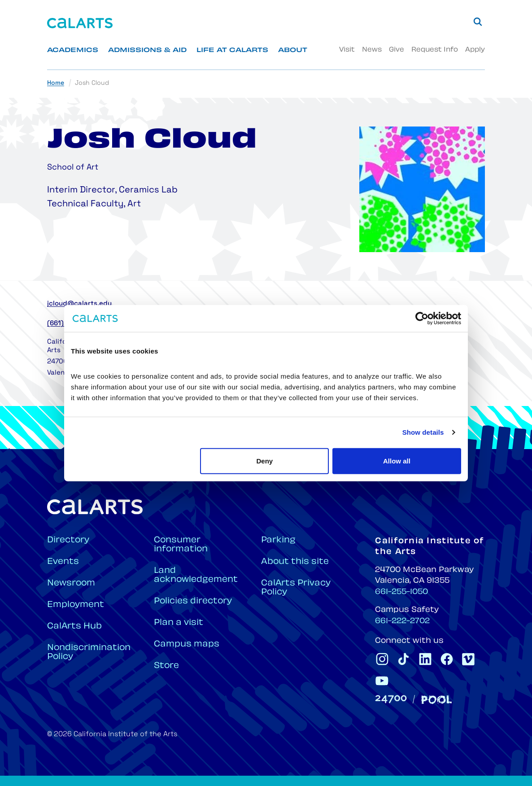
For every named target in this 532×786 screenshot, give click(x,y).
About (293, 50)
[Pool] (436, 700)
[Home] (80, 23)
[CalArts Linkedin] (425, 659)
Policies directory (193, 601)
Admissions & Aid (147, 50)
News (372, 50)
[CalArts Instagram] (382, 659)
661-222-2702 (402, 621)
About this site (295, 562)
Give (397, 50)
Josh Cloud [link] (92, 83)
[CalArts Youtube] (382, 681)
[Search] (478, 22)
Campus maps (187, 644)
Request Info (435, 50)
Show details (423, 432)
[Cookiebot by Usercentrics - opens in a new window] (422, 319)
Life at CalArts (232, 50)
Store (166, 666)
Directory (68, 540)
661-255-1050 (401, 592)
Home (56, 83)
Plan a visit (179, 623)
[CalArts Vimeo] (468, 659)
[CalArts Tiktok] (404, 659)
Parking (278, 540)
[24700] (391, 699)
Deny (265, 461)
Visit (347, 50)
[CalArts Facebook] (447, 659)
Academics (73, 50)
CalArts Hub (74, 627)
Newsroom (71, 583)
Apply (475, 50)
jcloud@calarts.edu (79, 304)
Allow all (397, 461)
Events (63, 562)
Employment (76, 605)
